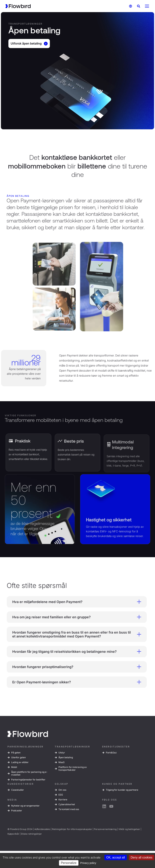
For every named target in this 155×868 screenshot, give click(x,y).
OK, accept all (116, 857)
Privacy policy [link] (88, 863)
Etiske (24, 834)
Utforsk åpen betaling (29, 44)
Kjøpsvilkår (13, 834)
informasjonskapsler (81, 829)
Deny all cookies (142, 857)
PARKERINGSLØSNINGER (25, 747)
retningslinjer (35, 834)
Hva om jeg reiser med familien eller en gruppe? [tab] (73, 617)
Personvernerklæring (105, 829)
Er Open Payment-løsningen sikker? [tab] (73, 682)
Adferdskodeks (42, 829)
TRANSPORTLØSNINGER (72, 747)
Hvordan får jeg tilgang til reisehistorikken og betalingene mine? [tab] (73, 651)
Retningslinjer (59, 829)
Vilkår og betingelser (129, 829)
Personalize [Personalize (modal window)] (69, 863)
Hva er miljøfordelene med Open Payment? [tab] (73, 602)
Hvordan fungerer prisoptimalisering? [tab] (73, 667)
